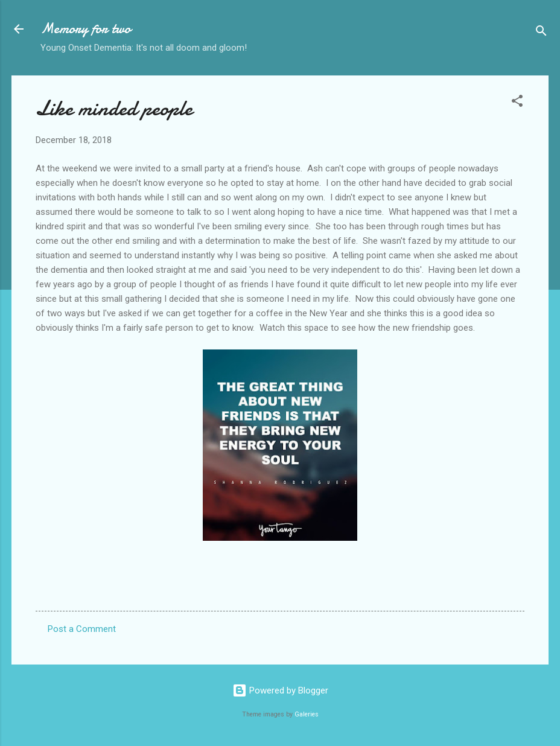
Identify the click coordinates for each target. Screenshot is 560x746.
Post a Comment (82, 629)
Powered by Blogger (280, 690)
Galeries (307, 714)
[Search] (541, 33)
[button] (517, 103)
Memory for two (86, 29)
